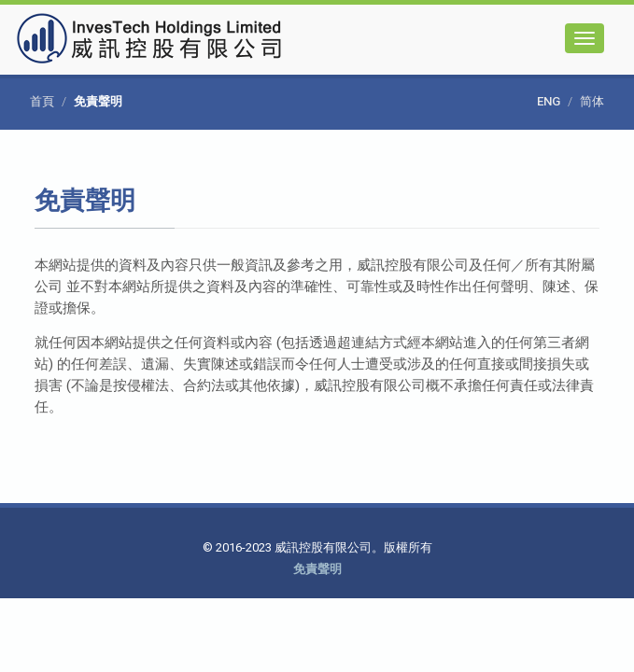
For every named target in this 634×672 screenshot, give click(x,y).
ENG (549, 101)
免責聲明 (317, 569)
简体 (592, 101)
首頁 (42, 101)
